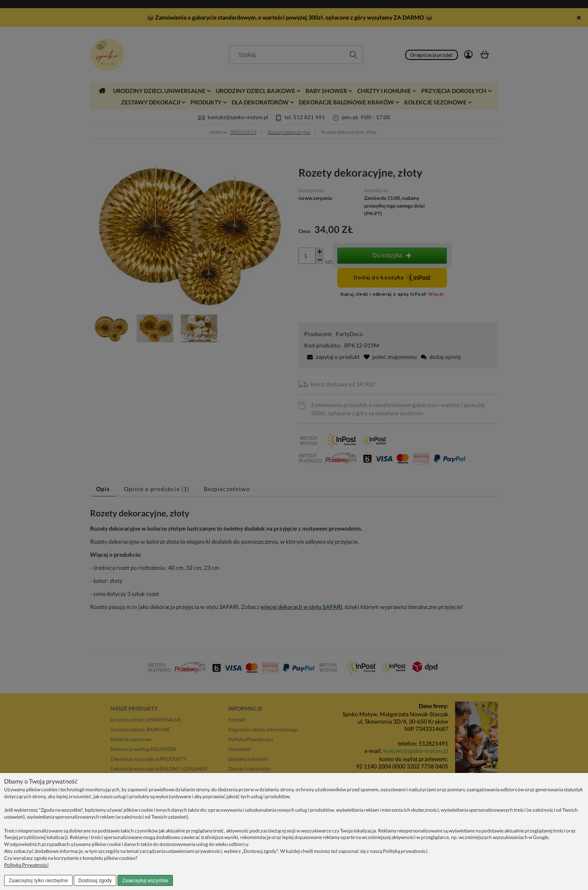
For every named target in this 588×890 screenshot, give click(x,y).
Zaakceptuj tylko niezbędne (38, 881)
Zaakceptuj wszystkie (145, 881)
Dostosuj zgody (95, 881)
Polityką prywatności (405, 851)
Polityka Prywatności (26, 865)
